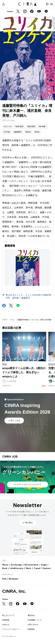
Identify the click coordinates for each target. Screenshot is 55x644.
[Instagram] (25, 12)
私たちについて (8, 615)
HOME (5, 320)
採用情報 (6, 620)
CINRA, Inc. (14, 591)
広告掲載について (35, 620)
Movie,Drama (31, 565)
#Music (28, 132)
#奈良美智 (19, 126)
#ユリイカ (8, 126)
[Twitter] (18, 12)
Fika (4, 579)
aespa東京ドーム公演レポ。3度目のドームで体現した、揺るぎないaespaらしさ (24, 372)
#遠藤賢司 (18, 132)
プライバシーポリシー (11, 629)
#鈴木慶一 (43, 126)
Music (5, 565)
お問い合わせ (33, 625)
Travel (37, 568)
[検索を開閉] (47, 4)
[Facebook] (32, 12)
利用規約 (31, 629)
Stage (44, 565)
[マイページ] (4, 4)
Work (28, 568)
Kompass (14, 579)
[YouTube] (39, 12)
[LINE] (46, 12)
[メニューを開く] (51, 4)
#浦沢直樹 (31, 126)
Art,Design (16, 565)
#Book (37, 132)
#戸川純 (7, 132)
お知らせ (6, 625)
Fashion (47, 568)
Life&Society (17, 568)
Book (12, 320)
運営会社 (31, 615)
